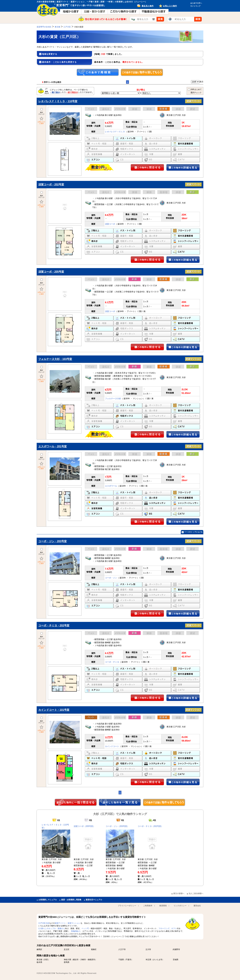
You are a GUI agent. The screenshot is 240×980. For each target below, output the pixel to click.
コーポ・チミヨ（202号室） (150, 826)
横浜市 (76, 960)
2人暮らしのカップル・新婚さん (52, 928)
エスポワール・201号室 (52, 446)
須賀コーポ (110, 224)
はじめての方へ (196, 3)
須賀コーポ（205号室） (84, 826)
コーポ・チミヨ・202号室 (54, 625)
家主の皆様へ (179, 893)
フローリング (164, 928)
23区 (46, 960)
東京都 (39, 960)
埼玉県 (148, 960)
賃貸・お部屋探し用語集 (71, 900)
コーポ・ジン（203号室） (117, 826)
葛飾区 (94, 949)
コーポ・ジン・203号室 (52, 541)
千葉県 (121, 960)
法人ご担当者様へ (196, 893)
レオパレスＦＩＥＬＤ (115, 132)
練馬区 (39, 949)
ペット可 (85, 928)
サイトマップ (195, 6)
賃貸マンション (74, 923)
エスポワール (111, 486)
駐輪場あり (76, 931)
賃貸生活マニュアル (94, 900)
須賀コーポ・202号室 (51, 184)
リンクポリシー (180, 906)
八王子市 (122, 949)
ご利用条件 (148, 906)
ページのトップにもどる (193, 532)
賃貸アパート (60, 923)
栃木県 (39, 962)
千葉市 (128, 960)
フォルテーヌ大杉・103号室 (55, 359)
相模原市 (91, 960)
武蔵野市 (176, 949)
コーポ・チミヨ (112, 662)
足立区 (67, 949)
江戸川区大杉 (44, 923)
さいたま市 (158, 960)
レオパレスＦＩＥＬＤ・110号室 (58, 101)
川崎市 (83, 960)
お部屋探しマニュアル (48, 900)
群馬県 (67, 962)
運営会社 (197, 906)
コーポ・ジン (111, 578)
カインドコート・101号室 (54, 710)
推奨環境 (163, 906)
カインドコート (112, 746)
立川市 (148, 949)
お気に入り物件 (170, 6)
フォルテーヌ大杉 (113, 399)
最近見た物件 (148, 6)
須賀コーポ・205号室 (51, 272)
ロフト (174, 928)
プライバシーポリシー (127, 906)
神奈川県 (67, 960)
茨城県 (176, 960)
